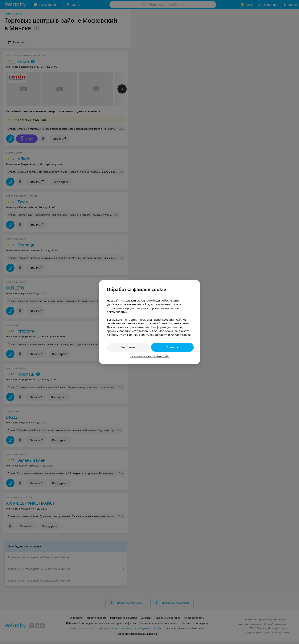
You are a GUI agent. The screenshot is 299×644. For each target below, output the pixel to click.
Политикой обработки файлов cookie (165, 335)
